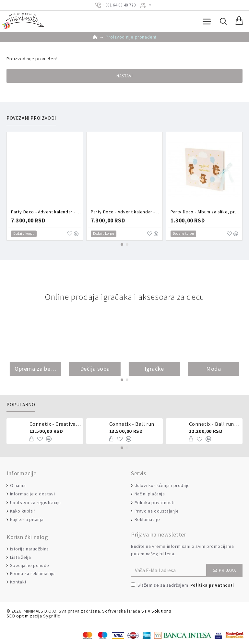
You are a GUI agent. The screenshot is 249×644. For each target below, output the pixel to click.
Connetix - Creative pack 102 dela (55, 424)
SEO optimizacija (24, 616)
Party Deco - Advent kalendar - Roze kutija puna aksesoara (46, 212)
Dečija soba (95, 369)
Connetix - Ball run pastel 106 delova (135, 424)
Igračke (154, 369)
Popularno (21, 405)
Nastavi (125, 76)
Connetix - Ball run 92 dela (215, 424)
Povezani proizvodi (31, 118)
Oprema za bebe (35, 369)
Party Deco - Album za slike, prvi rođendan (206, 212)
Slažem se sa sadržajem (183, 586)
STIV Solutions (156, 611)
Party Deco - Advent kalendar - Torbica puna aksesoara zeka (126, 212)
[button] (122, 244)
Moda (213, 369)
